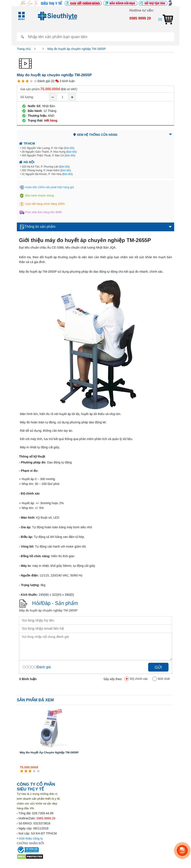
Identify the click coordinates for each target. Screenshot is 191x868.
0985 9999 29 (140, 18)
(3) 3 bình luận (63, 81)
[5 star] (36, 81)
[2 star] (23, 81)
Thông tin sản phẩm (38, 227)
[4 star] (31, 81)
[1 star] (19, 81)
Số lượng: (27, 97)
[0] (166, 19)
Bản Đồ (69, 148)
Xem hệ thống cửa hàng (95, 135)
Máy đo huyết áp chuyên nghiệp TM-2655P (77, 49)
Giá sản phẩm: (30, 89)
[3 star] (27, 81)
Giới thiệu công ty (31, 838)
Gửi (158, 667)
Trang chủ (24, 49)
